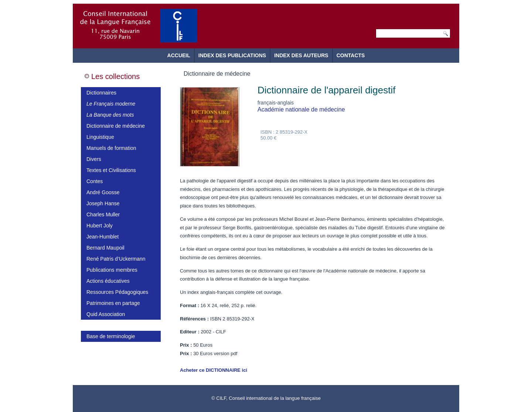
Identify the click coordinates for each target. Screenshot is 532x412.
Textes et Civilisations (111, 170)
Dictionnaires (101, 93)
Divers (94, 159)
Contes (95, 181)
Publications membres (112, 270)
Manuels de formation (111, 148)
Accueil (179, 55)
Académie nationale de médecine (301, 109)
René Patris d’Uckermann (116, 259)
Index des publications (232, 55)
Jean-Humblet (103, 237)
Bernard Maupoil (105, 248)
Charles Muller (103, 214)
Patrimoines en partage (113, 303)
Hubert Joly (100, 226)
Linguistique (100, 137)
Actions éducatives (108, 281)
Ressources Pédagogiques (117, 292)
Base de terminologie (111, 336)
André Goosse (103, 192)
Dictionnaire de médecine (116, 126)
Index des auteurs (301, 55)
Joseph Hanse (103, 203)
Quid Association (106, 314)
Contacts (351, 55)
